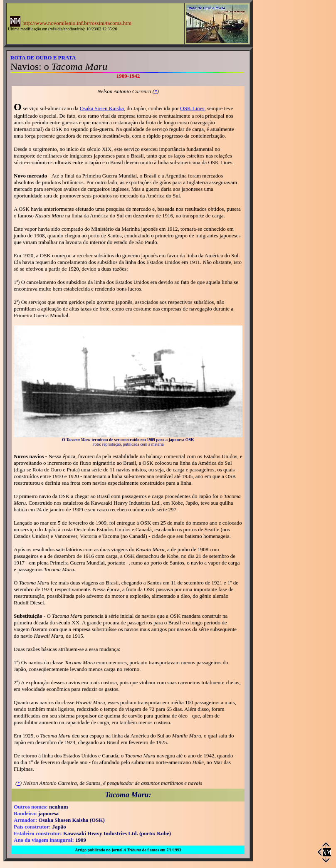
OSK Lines (192, 108)
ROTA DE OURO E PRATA (43, 58)
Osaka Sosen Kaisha (102, 108)
